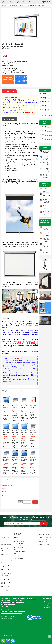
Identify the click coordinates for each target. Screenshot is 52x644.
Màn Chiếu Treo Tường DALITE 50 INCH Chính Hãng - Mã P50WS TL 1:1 (24, 433)
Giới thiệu (11, 2)
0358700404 (49, 128)
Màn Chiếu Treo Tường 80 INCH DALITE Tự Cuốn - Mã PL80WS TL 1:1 (33, 459)
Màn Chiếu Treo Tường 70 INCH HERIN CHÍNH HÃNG (33, 406)
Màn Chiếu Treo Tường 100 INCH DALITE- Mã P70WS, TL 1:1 (6, 406)
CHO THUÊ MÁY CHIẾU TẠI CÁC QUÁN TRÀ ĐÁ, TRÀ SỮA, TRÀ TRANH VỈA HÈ (46, 240)
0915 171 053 (47, 110)
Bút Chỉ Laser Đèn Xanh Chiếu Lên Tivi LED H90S (46, 153)
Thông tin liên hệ (9, 91)
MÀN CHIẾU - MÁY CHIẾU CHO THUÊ (45, 222)
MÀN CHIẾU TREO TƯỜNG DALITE (37, 5)
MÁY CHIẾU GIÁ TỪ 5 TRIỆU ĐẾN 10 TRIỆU (6, 591)
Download (37, 2)
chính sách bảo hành (45, 537)
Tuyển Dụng (17, 556)
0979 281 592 (47, 94)
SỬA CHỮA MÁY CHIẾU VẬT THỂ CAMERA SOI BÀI (46, 164)
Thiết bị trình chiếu (13, 5)
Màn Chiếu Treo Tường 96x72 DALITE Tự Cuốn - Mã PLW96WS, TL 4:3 (33, 433)
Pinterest (48, 610)
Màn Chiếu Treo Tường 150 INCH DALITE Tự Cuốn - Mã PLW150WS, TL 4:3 (6, 459)
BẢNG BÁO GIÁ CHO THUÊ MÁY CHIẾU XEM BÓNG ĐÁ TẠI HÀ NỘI (46, 251)
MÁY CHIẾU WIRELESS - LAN (6, 554)
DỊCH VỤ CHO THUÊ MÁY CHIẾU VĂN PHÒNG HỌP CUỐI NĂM (46, 234)
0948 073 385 (47, 102)
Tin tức (24, 2)
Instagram (48, 606)
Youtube (48, 602)
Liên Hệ (18, 2)
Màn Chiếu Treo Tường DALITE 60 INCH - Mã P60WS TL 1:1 (15, 433)
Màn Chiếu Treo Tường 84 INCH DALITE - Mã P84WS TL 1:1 (15, 459)
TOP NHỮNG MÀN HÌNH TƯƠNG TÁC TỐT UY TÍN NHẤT (46, 158)
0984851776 (49, 115)
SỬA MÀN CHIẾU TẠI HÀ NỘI (46, 207)
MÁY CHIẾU (4, 535)
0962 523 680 (47, 98)
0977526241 (49, 140)
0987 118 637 (47, 106)
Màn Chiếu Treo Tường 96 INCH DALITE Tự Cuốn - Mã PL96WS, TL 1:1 (24, 406)
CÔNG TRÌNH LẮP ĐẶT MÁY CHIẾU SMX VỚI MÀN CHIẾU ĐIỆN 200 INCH (46, 196)
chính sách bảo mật (45, 535)
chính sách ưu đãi (44, 544)
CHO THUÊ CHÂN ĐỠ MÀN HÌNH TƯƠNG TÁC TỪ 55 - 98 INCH (46, 228)
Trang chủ (4, 2)
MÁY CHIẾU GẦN (6, 586)
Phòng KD (45, 90)
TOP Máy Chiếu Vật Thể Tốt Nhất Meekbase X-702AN (46, 176)
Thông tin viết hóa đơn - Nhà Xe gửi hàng (19, 548)
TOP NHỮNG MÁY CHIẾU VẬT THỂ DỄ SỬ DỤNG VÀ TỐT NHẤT (46, 170)
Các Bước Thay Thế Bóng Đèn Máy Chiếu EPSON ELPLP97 (46, 190)
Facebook (48, 604)
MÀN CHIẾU (23, 5)
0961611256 (49, 132)
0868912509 (49, 136)
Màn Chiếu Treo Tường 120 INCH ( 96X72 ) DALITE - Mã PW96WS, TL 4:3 (24, 459)
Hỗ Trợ (29, 2)
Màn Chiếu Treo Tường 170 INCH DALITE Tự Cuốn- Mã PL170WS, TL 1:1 (15, 406)
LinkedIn (48, 608)
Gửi (35, 502)
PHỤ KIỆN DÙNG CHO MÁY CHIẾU (46, 201)
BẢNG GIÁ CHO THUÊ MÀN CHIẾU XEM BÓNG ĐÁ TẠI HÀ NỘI (46, 245)
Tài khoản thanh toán (46, 2)
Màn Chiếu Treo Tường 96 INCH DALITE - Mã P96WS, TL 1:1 (6, 433)
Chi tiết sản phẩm (9, 119)
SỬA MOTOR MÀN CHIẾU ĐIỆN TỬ (46, 213)
